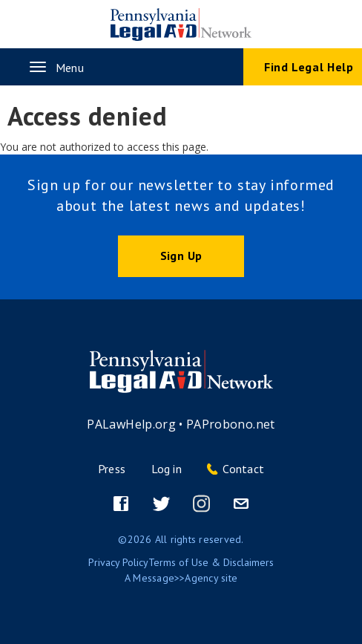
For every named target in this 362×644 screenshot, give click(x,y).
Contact (243, 469)
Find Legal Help (309, 67)
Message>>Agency (175, 578)
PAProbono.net (231, 424)
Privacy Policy (118, 562)
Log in (167, 469)
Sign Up (181, 256)
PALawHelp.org (131, 424)
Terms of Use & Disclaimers (211, 562)
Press (112, 469)
